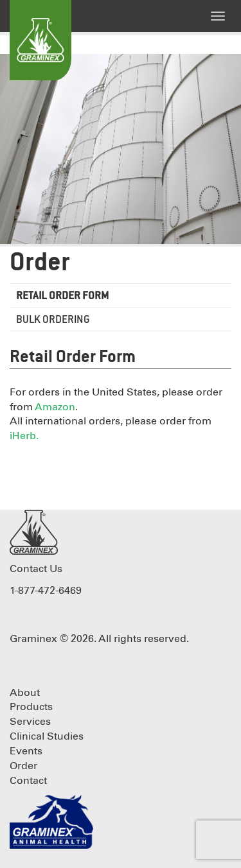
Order (40, 264)
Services (30, 722)
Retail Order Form (62, 296)
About (25, 693)
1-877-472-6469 (46, 591)
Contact (28, 781)
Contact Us (36, 569)
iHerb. (24, 436)
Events (26, 751)
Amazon (55, 407)
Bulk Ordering (53, 320)
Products (31, 707)
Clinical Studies (47, 736)
